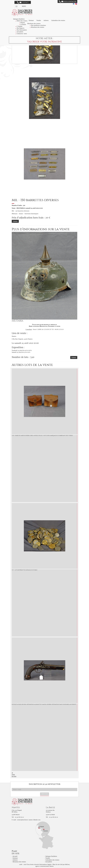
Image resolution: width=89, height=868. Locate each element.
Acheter (46, 20)
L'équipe (20, 26)
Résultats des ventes (38, 27)
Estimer (31, 20)
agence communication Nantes (44, 866)
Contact (23, 2)
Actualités (20, 32)
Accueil (15, 856)
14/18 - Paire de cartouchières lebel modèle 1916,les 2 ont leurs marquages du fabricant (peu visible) (42, 436)
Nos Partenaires (22, 30)
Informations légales (45, 864)
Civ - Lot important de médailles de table (25, 570)
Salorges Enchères (51, 856)
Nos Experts (21, 28)
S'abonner (44, 794)
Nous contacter (68, 1)
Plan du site (56, 864)
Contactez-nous (22, 34)
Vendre (39, 20)
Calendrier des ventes (58, 20)
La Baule (23, 24)
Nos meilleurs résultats (38, 25)
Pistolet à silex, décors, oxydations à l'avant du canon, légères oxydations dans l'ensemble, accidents (44, 704)
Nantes (23, 23)
